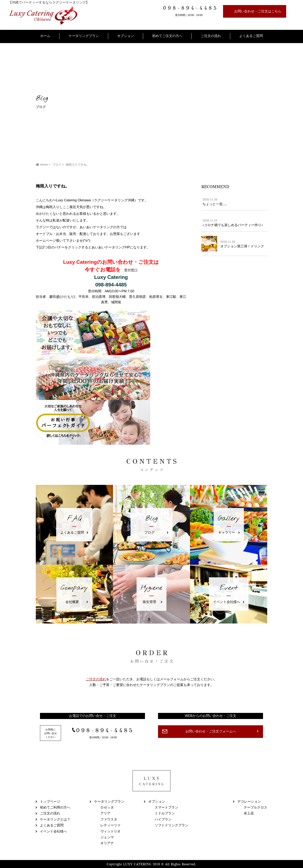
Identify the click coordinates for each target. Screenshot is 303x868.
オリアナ (107, 843)
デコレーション (249, 801)
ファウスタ (109, 819)
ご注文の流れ (211, 36)
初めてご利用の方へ (55, 807)
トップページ (50, 801)
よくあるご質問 (251, 36)
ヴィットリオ (110, 831)
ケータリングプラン (84, 36)
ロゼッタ (107, 807)
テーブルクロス (255, 807)
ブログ (57, 165)
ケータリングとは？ (55, 819)
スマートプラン (166, 807)
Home (42, 165)
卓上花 (249, 813)
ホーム (45, 36)
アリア (105, 813)
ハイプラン (163, 819)
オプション (126, 36)
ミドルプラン (165, 813)
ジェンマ (107, 837)
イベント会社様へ (53, 831)
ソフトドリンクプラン (171, 825)
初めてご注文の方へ (167, 36)
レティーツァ (110, 825)
